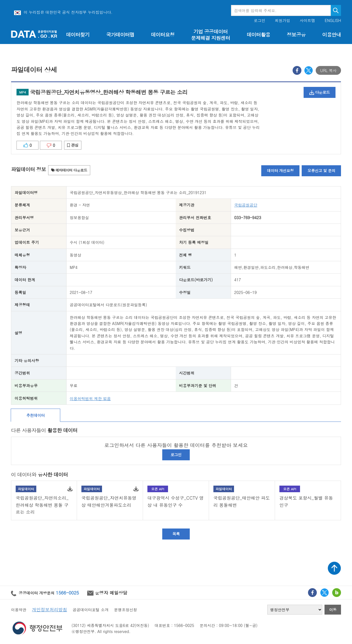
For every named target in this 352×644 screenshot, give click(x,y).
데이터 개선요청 (280, 170)
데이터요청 (163, 35)
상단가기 (334, 568)
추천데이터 (36, 415)
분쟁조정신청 (126, 610)
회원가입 (282, 20)
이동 (333, 610)
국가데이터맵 (120, 35)
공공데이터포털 (34, 34)
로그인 (260, 20)
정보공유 (296, 35)
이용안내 (332, 35)
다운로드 (320, 92)
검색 (336, 10)
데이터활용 (258, 35)
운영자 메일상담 (107, 593)
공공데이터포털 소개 (91, 610)
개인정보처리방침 (50, 609)
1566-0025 (67, 593)
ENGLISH (333, 20)
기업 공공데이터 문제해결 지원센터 (211, 35)
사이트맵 (307, 20)
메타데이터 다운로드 (69, 170)
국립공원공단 (246, 205)
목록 (176, 534)
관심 (73, 145)
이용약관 (19, 610)
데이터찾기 (78, 35)
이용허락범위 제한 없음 (90, 398)
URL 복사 (328, 70)
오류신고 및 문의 (321, 170)
